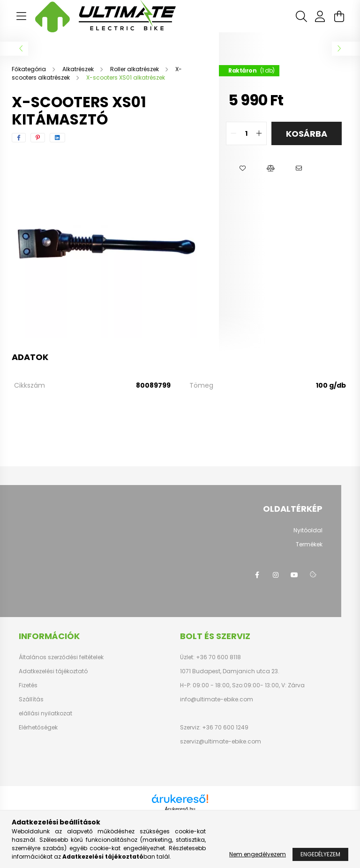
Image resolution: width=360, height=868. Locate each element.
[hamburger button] (21, 16)
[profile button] (320, 16)
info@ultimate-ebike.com (217, 699)
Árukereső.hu (180, 809)
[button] (242, 169)
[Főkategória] (30, 69)
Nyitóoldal (308, 530)
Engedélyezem (320, 854)
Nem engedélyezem (258, 854)
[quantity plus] (259, 133)
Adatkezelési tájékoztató (53, 671)
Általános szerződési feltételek (61, 657)
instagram (276, 575)
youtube (294, 575)
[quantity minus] (233, 133)
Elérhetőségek (38, 728)
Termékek (309, 544)
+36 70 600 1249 (225, 727)
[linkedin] (57, 138)
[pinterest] (38, 138)
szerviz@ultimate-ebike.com (221, 741)
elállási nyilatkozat (45, 714)
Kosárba (307, 134)
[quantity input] (246, 133)
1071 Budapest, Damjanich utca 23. (230, 671)
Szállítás (31, 699)
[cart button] (339, 16)
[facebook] (19, 138)
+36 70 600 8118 (218, 657)
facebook (257, 575)
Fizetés (28, 685)
